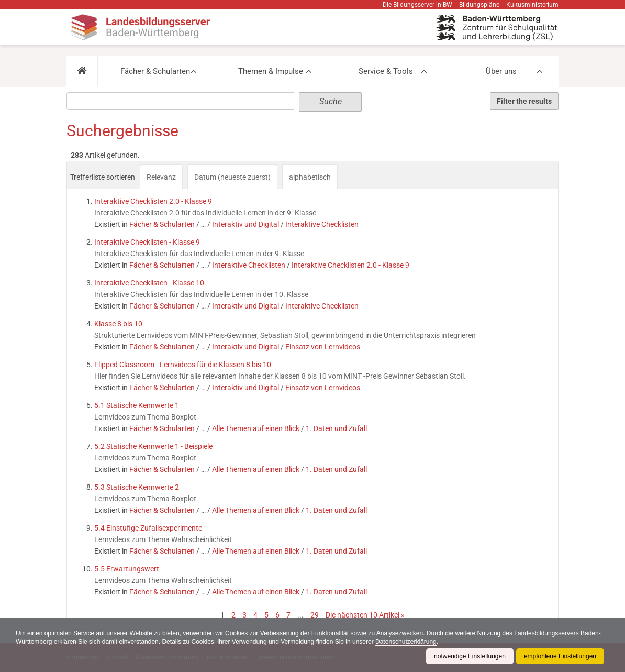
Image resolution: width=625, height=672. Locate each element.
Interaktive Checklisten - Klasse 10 (149, 283)
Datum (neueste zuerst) (232, 177)
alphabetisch (310, 177)
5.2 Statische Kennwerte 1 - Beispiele (153, 446)
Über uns (501, 71)
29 (315, 615)
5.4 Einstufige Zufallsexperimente (148, 528)
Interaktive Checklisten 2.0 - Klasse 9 (153, 201)
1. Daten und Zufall (336, 428)
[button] (82, 71)
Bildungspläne (479, 5)
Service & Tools (386, 71)
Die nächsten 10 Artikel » (365, 615)
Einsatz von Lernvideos (323, 347)
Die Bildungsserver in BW (417, 5)
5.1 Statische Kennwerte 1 (137, 405)
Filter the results (524, 101)
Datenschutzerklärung (406, 642)
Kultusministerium (532, 5)
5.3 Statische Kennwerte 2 (137, 487)
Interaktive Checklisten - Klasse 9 (147, 242)
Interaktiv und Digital (245, 224)
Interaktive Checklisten (322, 224)
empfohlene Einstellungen (560, 656)
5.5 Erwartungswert (127, 569)
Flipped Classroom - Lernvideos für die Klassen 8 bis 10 (183, 365)
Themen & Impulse (271, 71)
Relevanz (161, 177)
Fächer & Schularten (155, 71)
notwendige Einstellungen (470, 656)
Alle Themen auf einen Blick (256, 428)
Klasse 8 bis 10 (118, 324)
